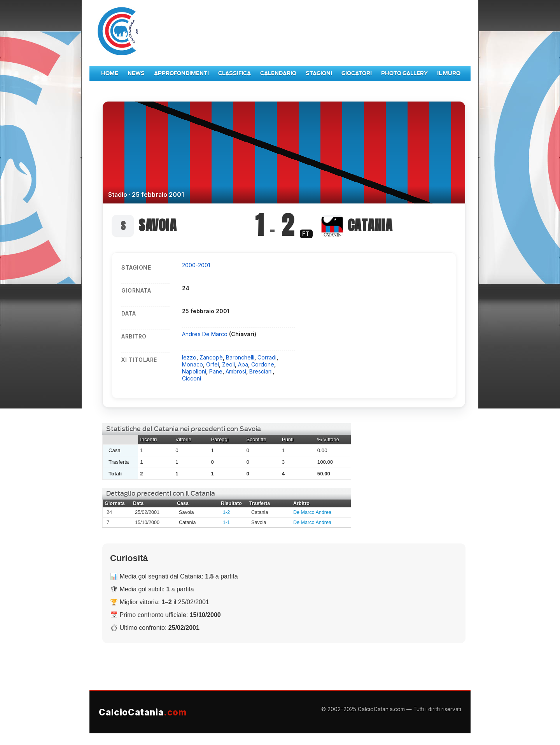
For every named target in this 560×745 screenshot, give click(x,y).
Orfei (213, 364)
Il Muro (449, 73)
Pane (216, 371)
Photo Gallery (404, 73)
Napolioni (194, 371)
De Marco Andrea (312, 512)
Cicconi (192, 378)
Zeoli (228, 364)
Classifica (234, 73)
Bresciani (261, 371)
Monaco (192, 364)
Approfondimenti (181, 73)
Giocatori (357, 73)
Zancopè (211, 357)
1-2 (226, 512)
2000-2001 (196, 265)
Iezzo (189, 357)
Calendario (278, 73)
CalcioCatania (143, 712)
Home (110, 73)
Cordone (263, 364)
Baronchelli (240, 357)
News (136, 73)
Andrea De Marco (206, 334)
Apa (243, 364)
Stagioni (319, 73)
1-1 (226, 522)
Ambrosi (236, 371)
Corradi (267, 357)
